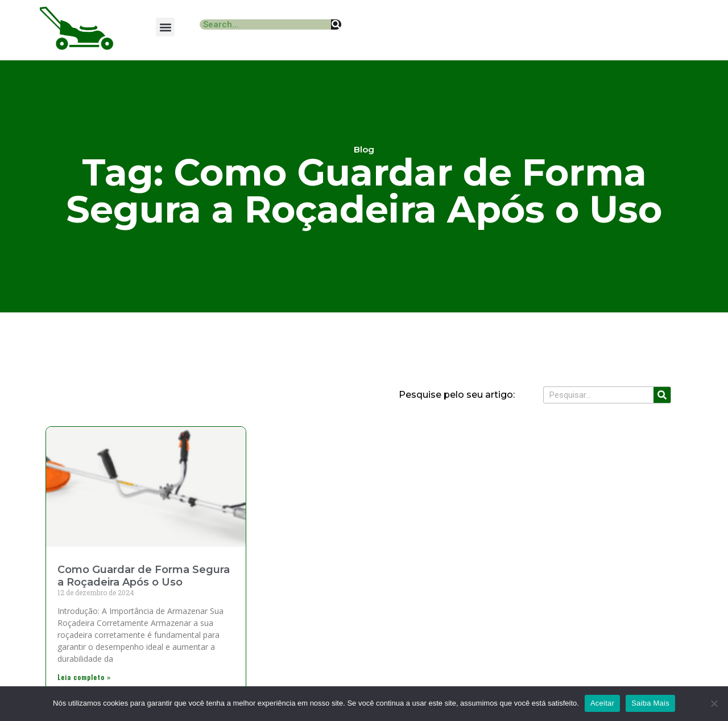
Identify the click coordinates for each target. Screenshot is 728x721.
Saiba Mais (650, 703)
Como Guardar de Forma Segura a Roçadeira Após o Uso (144, 576)
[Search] (336, 24)
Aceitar (602, 703)
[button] (165, 27)
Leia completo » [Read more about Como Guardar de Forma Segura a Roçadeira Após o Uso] (84, 677)
